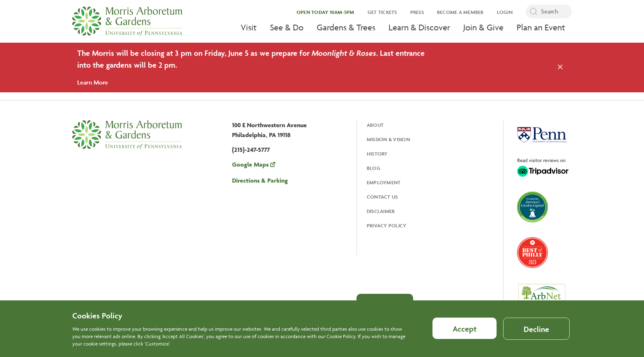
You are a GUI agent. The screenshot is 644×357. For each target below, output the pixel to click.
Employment (384, 182)
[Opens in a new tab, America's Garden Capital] (532, 208)
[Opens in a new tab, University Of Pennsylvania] (542, 136)
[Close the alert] (560, 67)
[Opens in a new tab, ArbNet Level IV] (542, 298)
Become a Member (460, 12)
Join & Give (483, 27)
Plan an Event (541, 27)
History (377, 154)
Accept (465, 332)
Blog (374, 168)
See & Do (287, 27)
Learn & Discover (419, 27)
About (375, 125)
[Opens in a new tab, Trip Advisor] (543, 168)
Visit (249, 27)
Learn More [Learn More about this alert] (93, 82)
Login (505, 12)
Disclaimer (381, 211)
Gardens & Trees (346, 27)
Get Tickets (382, 12)
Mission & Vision (388, 139)
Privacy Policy (387, 225)
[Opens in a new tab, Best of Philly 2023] (532, 253)
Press (417, 12)
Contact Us (382, 197)
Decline (536, 332)
